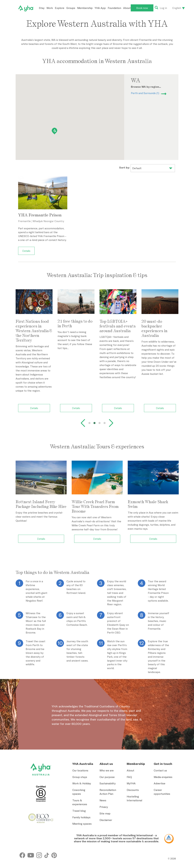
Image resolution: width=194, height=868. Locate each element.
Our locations (80, 770)
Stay (42, 8)
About (127, 8)
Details (26, 251)
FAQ (129, 777)
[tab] (89, 423)
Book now (142, 8)
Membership (85, 8)
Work (50, 8)
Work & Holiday (82, 783)
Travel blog (79, 811)
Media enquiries (163, 777)
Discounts (133, 790)
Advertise (160, 783)
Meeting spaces (82, 824)
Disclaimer (106, 820)
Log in (163, 8)
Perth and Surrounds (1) (145, 93)
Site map (105, 813)
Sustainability (108, 783)
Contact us (160, 770)
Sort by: (125, 167)
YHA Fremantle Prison (40, 215)
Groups (71, 8)
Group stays (80, 777)
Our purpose (107, 777)
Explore (60, 8)
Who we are (107, 770)
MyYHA (131, 783)
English (177, 8)
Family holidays (81, 817)
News (103, 800)
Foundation (114, 8)
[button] (55, 131)
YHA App (100, 8)
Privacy (104, 807)
